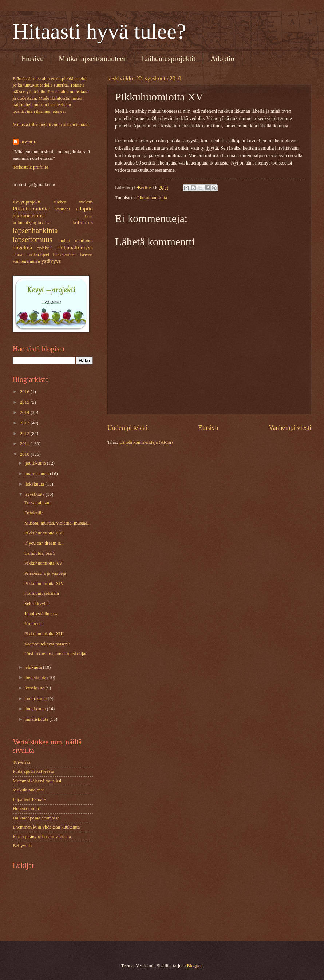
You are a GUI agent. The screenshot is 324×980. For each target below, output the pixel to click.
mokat (64, 241)
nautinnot (84, 241)
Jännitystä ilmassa (41, 614)
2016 (25, 392)
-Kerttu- (28, 142)
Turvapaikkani (38, 503)
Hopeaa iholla (26, 809)
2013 (25, 423)
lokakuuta (35, 484)
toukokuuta (37, 699)
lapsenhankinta (35, 230)
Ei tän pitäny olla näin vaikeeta (42, 837)
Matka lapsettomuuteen (93, 59)
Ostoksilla (34, 513)
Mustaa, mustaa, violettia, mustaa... (58, 523)
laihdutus (82, 222)
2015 (25, 402)
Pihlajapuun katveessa (33, 771)
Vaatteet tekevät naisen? (47, 644)
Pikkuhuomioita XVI (44, 533)
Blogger (194, 966)
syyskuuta (35, 494)
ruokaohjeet (38, 254)
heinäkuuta (36, 677)
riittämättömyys (75, 247)
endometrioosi (29, 215)
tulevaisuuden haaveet (73, 255)
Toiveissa (21, 762)
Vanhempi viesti (290, 428)
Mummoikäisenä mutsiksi (37, 781)
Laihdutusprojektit (169, 59)
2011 (25, 444)
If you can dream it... (44, 543)
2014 (25, 412)
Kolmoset (33, 624)
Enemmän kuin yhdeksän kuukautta (46, 827)
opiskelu (45, 248)
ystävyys (51, 261)
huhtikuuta (36, 709)
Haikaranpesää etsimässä (36, 818)
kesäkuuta (35, 688)
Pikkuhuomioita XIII (44, 634)
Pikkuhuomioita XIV (44, 584)
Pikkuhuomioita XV (43, 563)
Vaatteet (62, 209)
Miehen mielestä (73, 202)
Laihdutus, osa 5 (40, 553)
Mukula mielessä (29, 790)
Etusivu (33, 59)
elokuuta (34, 667)
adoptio (84, 208)
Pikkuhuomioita (152, 198)
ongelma (22, 247)
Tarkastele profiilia (30, 167)
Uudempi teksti (128, 428)
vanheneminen (26, 261)
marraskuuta (38, 474)
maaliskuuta (37, 719)
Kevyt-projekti (27, 202)
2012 (25, 434)
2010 (25, 454)
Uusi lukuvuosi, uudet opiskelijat (55, 654)
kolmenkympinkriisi (32, 223)
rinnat (18, 254)
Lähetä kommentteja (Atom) (146, 442)
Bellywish (22, 846)
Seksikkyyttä (37, 604)
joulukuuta (36, 463)
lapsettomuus (33, 240)
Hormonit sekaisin (42, 593)
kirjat (89, 216)
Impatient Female (29, 799)
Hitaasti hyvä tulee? (99, 31)
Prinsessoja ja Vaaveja (45, 573)
